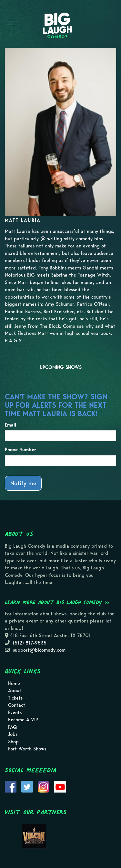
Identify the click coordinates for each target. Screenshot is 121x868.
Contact (17, 705)
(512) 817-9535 (30, 643)
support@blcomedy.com (39, 650)
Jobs (13, 734)
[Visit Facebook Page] (11, 786)
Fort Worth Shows (27, 749)
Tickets (15, 698)
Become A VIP (23, 720)
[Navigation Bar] (12, 23)
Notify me (23, 483)
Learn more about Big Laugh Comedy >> (57, 602)
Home (14, 683)
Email (10, 425)
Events (15, 713)
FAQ (12, 727)
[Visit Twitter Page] (27, 786)
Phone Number (20, 450)
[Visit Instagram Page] (44, 786)
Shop (13, 742)
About (15, 691)
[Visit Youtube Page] (60, 786)
